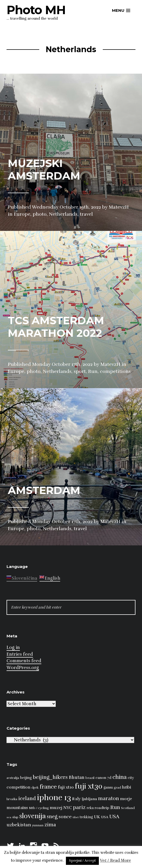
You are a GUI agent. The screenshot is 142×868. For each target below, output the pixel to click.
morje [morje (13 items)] (126, 799)
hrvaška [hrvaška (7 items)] (12, 799)
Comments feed (24, 661)
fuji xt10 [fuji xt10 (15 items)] (66, 787)
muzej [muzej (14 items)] (56, 808)
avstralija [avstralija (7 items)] (13, 778)
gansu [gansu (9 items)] (108, 788)
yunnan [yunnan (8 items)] (38, 825)
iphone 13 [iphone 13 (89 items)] (54, 798)
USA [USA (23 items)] (114, 817)
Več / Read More (115, 860)
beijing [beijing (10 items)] (26, 778)
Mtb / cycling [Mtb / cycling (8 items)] (39, 808)
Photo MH (36, 10)
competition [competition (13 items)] (18, 787)
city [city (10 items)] (131, 778)
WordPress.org (23, 668)
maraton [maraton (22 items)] (109, 799)
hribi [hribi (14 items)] (127, 787)
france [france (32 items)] (48, 787)
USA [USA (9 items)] (105, 817)
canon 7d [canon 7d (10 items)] (103, 778)
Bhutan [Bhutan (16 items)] (77, 777)
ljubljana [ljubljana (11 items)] (89, 799)
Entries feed (20, 654)
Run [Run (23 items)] (115, 807)
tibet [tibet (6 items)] (76, 817)
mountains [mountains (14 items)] (17, 808)
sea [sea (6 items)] (9, 817)
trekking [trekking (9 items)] (86, 817)
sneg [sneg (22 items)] (52, 817)
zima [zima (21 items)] (50, 825)
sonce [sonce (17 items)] (65, 817)
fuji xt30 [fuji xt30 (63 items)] (89, 786)
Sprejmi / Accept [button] (82, 861)
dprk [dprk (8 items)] (35, 788)
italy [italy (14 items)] (76, 799)
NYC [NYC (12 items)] (68, 808)
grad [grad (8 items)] (117, 788)
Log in (13, 647)
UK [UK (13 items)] (97, 817)
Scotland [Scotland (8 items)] (128, 808)
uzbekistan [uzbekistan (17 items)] (19, 825)
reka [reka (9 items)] (90, 808)
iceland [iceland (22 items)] (27, 799)
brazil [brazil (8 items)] (90, 778)
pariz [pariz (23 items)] (79, 807)
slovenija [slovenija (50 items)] (33, 816)
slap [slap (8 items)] (15, 817)
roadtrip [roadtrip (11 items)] (102, 808)
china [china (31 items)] (120, 777)
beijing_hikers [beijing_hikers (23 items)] (50, 777)
